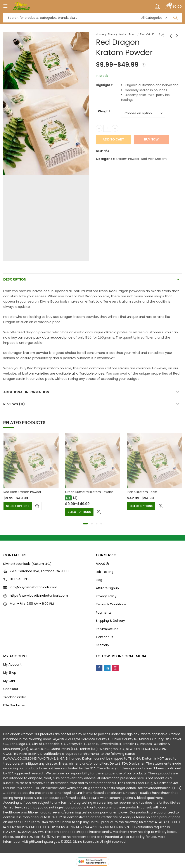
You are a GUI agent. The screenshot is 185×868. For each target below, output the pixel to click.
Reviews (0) (14, 404)
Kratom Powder (127, 34)
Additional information (26, 392)
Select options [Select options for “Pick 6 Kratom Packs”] (141, 506)
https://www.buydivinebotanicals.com (39, 596)
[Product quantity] (107, 128)
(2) (75, 498)
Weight (104, 111)
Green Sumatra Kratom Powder (89, 492)
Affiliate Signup (107, 588)
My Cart (9, 681)
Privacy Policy (106, 596)
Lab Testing (105, 572)
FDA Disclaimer (15, 705)
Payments (104, 613)
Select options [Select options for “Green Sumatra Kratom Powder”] (79, 512)
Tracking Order (15, 697)
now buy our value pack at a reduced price (38, 337)
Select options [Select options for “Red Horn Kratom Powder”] (18, 506)
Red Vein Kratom (149, 34)
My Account (12, 664)
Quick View (37, 506)
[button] (85, 524)
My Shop (10, 673)
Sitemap (102, 645)
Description (15, 279)
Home (100, 34)
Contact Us (105, 637)
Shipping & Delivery (110, 621)
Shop (111, 34)
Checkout (11, 689)
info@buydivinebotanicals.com (34, 587)
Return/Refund (107, 629)
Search (175, 18)
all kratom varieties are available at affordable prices (61, 373)
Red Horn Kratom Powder (22, 492)
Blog (99, 580)
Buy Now (151, 139)
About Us (103, 563)
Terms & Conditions (111, 604)
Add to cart (113, 139)
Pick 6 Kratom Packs (142, 492)
